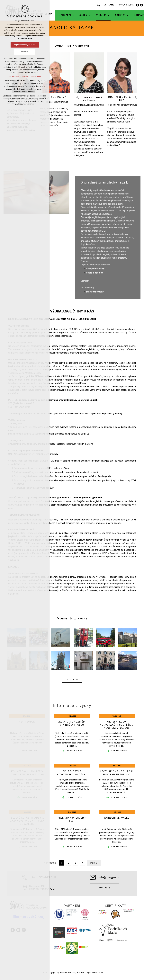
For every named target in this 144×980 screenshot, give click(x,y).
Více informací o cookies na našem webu (25, 77)
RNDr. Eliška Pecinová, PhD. (122, 99)
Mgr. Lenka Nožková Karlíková (89, 99)
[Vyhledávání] (101, 5)
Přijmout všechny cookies (25, 45)
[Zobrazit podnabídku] (75, 15)
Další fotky (72, 680)
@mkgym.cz (131, 105)
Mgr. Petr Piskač (55, 97)
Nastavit (25, 52)
